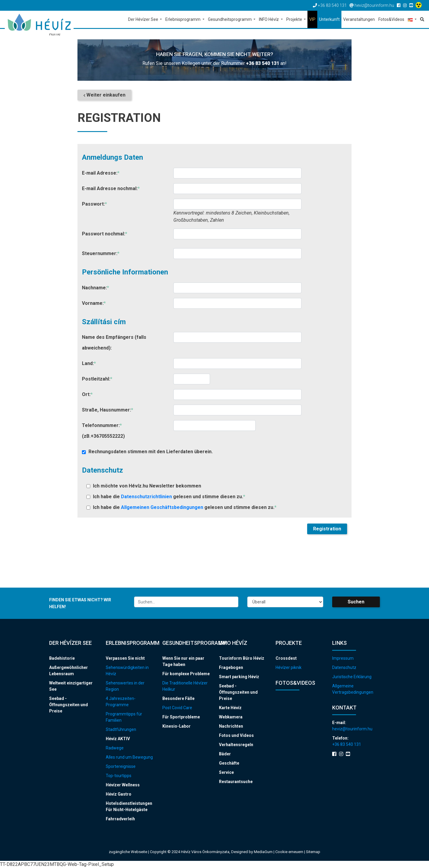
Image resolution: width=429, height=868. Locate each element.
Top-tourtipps (119, 776)
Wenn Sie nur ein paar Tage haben (183, 661)
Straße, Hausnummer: (108, 410)
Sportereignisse (121, 766)
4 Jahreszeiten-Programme (121, 702)
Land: (89, 363)
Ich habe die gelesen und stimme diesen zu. (166, 497)
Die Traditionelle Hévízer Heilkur (185, 686)
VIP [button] (312, 19)
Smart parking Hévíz (239, 677)
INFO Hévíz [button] (269, 19)
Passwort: (94, 204)
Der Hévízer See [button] (144, 19)
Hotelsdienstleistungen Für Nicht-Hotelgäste (129, 806)
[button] (412, 20)
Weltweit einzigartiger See (71, 686)
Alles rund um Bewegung (129, 757)
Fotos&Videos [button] (391, 19)
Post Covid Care (177, 708)
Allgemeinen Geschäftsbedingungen (163, 507)
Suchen (356, 602)
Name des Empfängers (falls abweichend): (114, 343)
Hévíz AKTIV (118, 739)
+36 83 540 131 (263, 63)
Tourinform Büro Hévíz (242, 658)
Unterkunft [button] (329, 19)
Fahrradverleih (120, 819)
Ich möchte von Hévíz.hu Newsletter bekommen (144, 486)
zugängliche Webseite (128, 852)
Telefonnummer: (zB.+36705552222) (103, 431)
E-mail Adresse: (101, 173)
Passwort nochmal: (105, 234)
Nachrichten (231, 726)
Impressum (343, 658)
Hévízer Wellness (123, 785)
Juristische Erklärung (352, 677)
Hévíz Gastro (119, 794)
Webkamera (231, 717)
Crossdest (286, 658)
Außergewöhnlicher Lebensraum (69, 671)
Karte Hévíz (230, 708)
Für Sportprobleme (181, 717)
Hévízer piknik (289, 667)
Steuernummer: (101, 253)
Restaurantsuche (236, 782)
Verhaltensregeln (236, 745)
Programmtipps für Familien (124, 717)
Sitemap (313, 852)
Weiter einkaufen (104, 95)
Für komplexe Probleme (186, 674)
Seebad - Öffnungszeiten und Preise (69, 705)
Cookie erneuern (290, 852)
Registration (327, 529)
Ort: (87, 394)
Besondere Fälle (178, 698)
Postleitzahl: (97, 379)
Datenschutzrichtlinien (147, 497)
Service (226, 772)
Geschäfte (229, 763)
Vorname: (94, 303)
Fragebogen (231, 667)
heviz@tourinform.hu (352, 729)
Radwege (115, 748)
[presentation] (127, 535)
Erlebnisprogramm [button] (183, 19)
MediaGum (263, 852)
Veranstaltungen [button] (359, 19)
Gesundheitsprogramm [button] (230, 19)
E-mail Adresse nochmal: (111, 188)
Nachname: (95, 288)
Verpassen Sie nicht (125, 658)
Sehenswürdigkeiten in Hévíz (127, 671)
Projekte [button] (295, 19)
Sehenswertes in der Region (125, 686)
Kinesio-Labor (177, 726)
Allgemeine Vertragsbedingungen (353, 689)
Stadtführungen (121, 729)
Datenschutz (344, 667)
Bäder (225, 754)
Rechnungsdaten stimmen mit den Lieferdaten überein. (147, 452)
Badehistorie (62, 658)
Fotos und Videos (236, 735)
